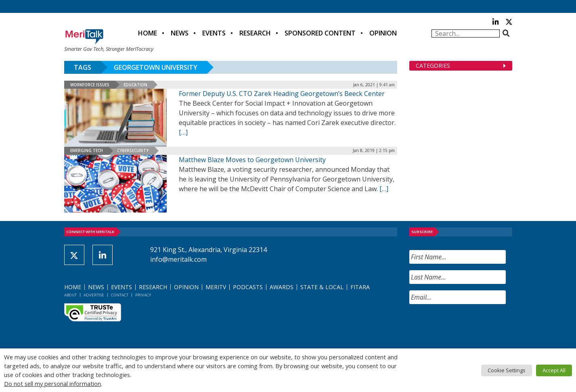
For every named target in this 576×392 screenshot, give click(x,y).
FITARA (360, 287)
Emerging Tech (87, 150)
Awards (282, 287)
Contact (120, 295)
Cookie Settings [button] (507, 370)
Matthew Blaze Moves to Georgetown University (252, 160)
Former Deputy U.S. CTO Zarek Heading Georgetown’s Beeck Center (282, 94)
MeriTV (216, 287)
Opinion (383, 33)
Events (214, 33)
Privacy (143, 295)
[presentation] (471, 326)
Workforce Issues (90, 85)
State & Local (322, 287)
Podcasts (248, 287)
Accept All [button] (554, 370)
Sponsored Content (320, 33)
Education (135, 85)
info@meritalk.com (178, 259)
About (70, 295)
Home (148, 33)
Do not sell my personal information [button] (52, 384)
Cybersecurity (133, 150)
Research (255, 33)
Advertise (94, 295)
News (180, 33)
